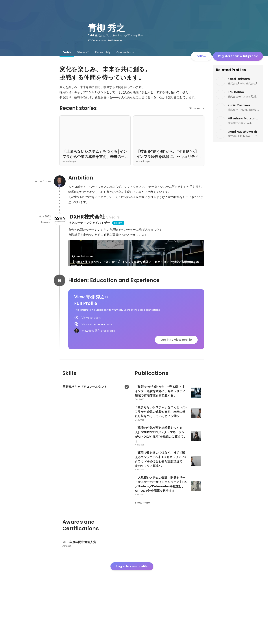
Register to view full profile (238, 56)
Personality (103, 52)
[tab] (67, 52)
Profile (67, 52)
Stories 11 (83, 52)
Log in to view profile (176, 390)
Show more (197, 108)
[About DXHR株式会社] (60, 219)
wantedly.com (83, 256)
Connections (125, 52)
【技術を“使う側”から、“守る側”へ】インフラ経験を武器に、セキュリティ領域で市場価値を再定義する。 (135, 264)
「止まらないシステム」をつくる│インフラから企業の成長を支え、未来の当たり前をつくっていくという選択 (101, 302)
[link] (136, 258)
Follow (201, 56)
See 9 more (171, 296)
